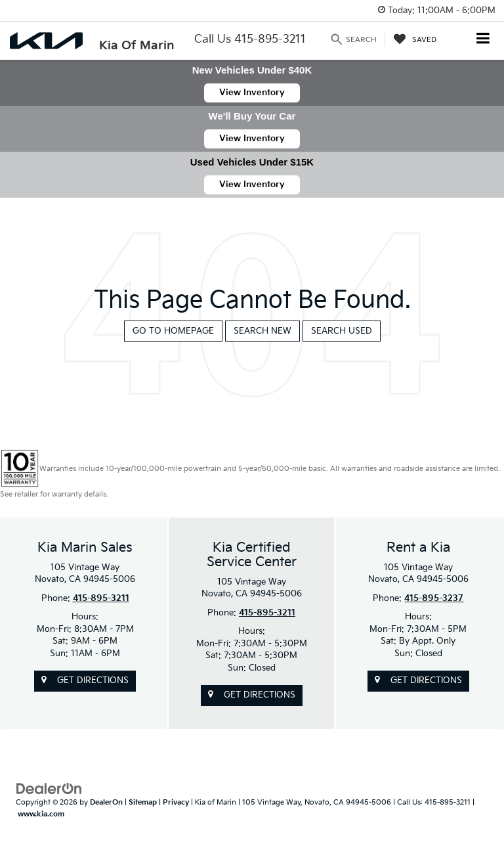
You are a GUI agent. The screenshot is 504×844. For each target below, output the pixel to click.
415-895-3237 (434, 598)
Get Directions (85, 680)
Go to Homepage (173, 331)
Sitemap (143, 802)
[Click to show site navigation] (483, 40)
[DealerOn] (49, 788)
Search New (262, 331)
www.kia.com (41, 814)
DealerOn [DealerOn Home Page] (106, 802)
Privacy (176, 802)
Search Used (342, 331)
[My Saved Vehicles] (415, 39)
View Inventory (252, 93)
